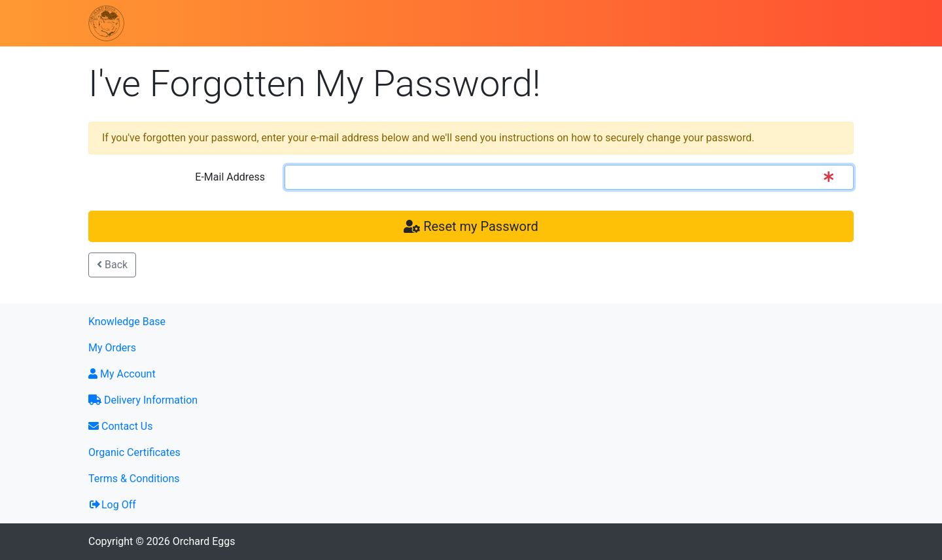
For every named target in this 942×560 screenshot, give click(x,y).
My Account (122, 374)
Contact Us (121, 426)
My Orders (112, 348)
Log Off (112, 505)
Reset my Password (471, 226)
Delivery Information (143, 400)
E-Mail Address (230, 177)
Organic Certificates (134, 452)
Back (112, 265)
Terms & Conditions (134, 479)
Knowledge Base (127, 322)
